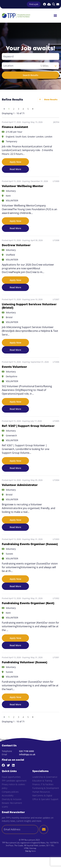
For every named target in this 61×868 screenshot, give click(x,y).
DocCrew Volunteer (16, 245)
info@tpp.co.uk (27, 754)
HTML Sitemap (30, 848)
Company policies (10, 792)
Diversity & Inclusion (12, 799)
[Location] (20, 66)
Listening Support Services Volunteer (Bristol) (29, 306)
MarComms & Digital (42, 795)
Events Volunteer (14, 367)
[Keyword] (30, 56)
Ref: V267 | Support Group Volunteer (28, 426)
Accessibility (8, 795)
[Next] (33, 109)
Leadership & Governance (45, 777)
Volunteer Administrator (20, 485)
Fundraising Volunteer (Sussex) (24, 662)
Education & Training (42, 781)
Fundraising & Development (46, 788)
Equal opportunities (11, 777)
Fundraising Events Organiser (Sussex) (30, 544)
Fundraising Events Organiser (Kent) (28, 603)
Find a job (34, 4)
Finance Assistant (15, 127)
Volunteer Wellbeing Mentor (23, 186)
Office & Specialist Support (45, 799)
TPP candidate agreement (14, 781)
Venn (34, 851)
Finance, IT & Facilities (43, 784)
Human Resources (41, 792)
